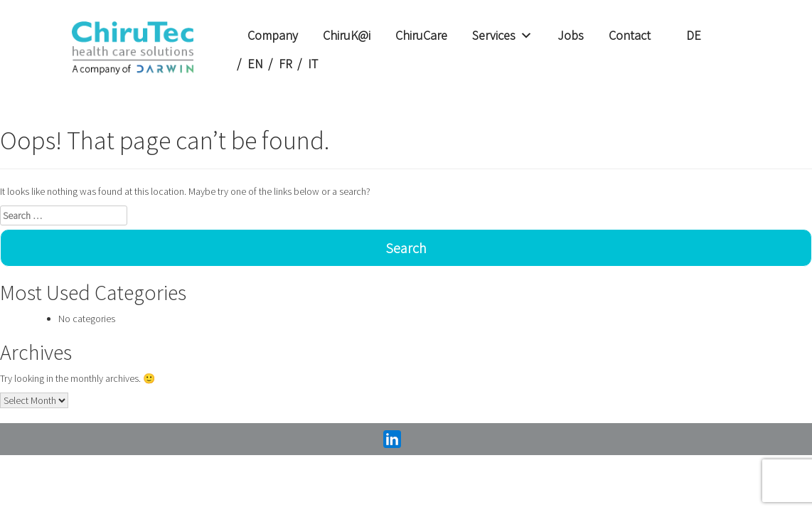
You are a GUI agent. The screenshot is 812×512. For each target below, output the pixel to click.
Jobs (571, 35)
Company (273, 35)
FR (285, 64)
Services (502, 36)
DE (694, 35)
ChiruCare (421, 35)
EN (255, 64)
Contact (630, 35)
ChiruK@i (347, 35)
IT (313, 64)
